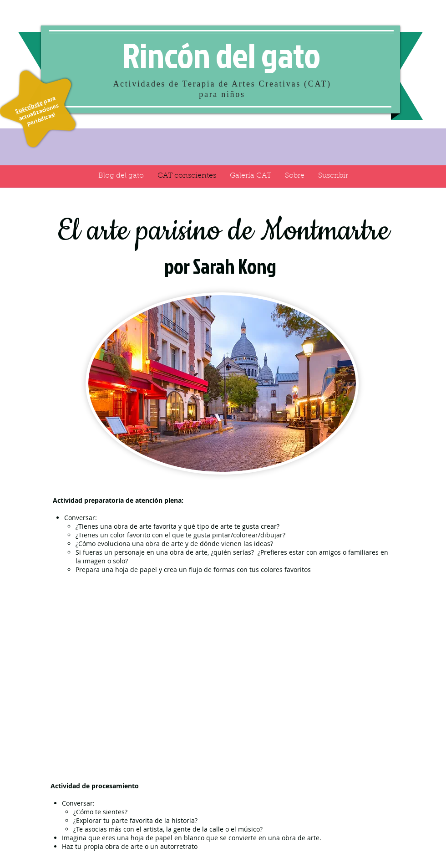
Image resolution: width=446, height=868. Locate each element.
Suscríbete (29, 107)
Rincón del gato (221, 55)
